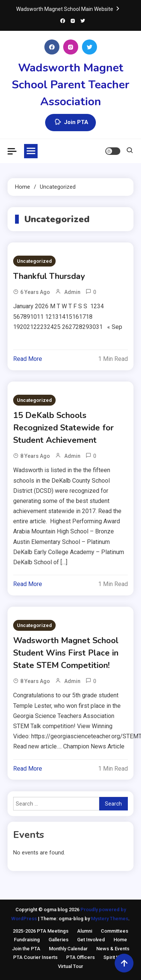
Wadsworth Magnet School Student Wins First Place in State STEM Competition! (66, 653)
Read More (28, 359)
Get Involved (91, 940)
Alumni (85, 931)
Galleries (58, 940)
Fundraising (27, 940)
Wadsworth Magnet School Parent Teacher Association (70, 85)
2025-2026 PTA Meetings (41, 931)
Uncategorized (34, 261)
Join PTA (70, 123)
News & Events (113, 949)
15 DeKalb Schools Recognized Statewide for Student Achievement (63, 428)
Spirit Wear (116, 957)
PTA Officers (80, 957)
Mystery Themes (110, 919)
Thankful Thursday (49, 276)
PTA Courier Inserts (35, 957)
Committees (114, 931)
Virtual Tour (70, 966)
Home (120, 940)
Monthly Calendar (68, 949)
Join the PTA (26, 949)
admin (72, 292)
